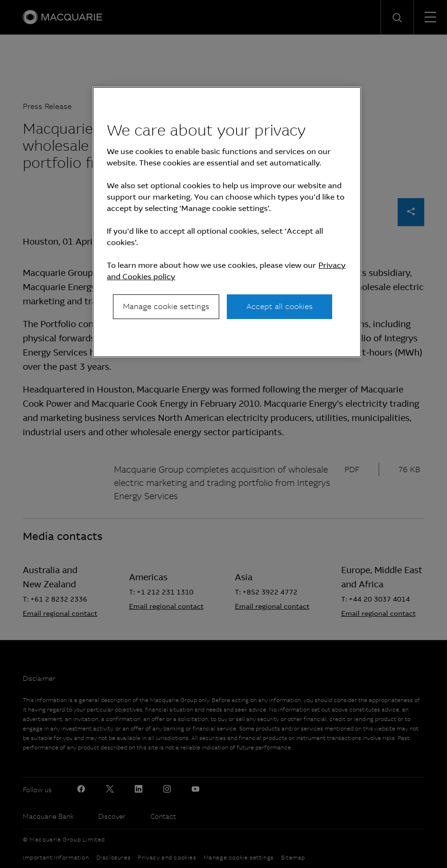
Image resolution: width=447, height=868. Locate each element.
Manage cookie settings (166, 306)
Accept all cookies (279, 306)
